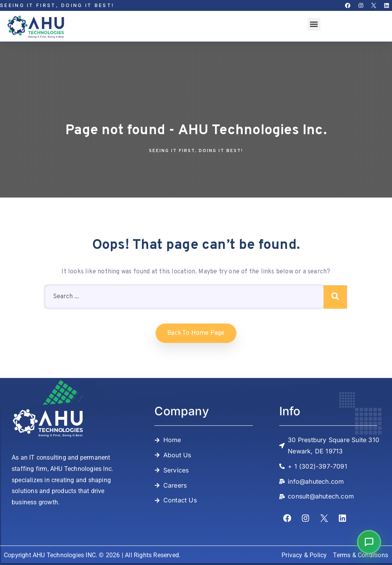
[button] (314, 24)
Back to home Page (196, 333)
